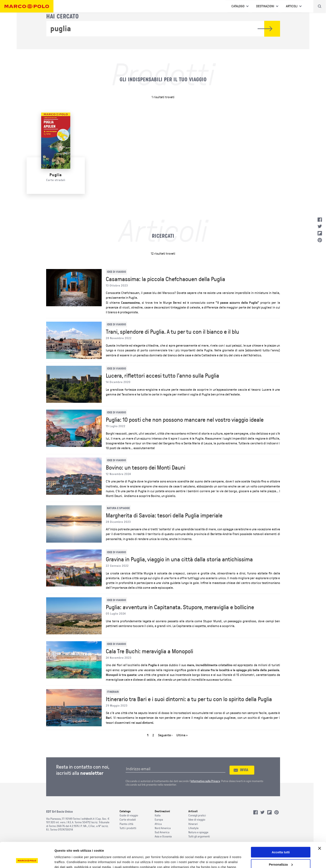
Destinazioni (265, 6)
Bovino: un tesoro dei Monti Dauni (146, 468)
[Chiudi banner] (320, 825)
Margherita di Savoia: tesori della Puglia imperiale (164, 516)
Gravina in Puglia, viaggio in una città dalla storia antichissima (179, 559)
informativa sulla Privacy (205, 781)
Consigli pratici (197, 815)
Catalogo (238, 6)
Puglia (56, 175)
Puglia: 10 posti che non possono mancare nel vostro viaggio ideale (185, 420)
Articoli (292, 6)
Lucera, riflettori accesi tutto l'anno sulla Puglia (162, 376)
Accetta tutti (281, 829)
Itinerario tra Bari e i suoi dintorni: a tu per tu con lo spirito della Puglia (189, 699)
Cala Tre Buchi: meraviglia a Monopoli (149, 651)
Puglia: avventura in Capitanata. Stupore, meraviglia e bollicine (180, 607)
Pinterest (320, 240)
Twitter (320, 226)
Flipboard (320, 233)
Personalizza (281, 841)
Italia (158, 815)
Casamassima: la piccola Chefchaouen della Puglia (165, 279)
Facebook (320, 220)
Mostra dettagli (66, 860)
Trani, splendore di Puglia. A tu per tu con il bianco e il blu (172, 332)
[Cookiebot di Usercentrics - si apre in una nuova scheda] (27, 860)
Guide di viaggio (129, 815)
